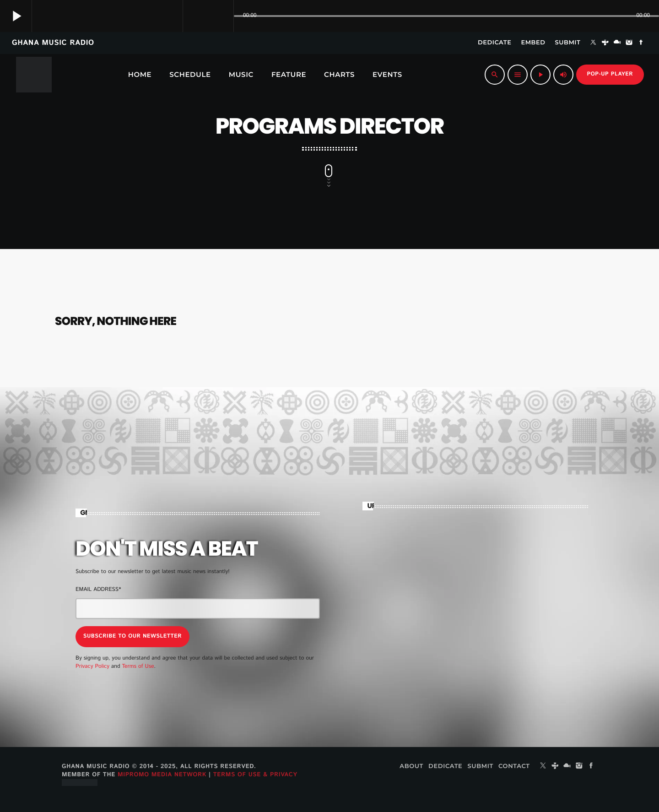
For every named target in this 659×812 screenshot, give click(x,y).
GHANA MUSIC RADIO (53, 43)
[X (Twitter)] (593, 43)
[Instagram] (629, 43)
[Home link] (34, 75)
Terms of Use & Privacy (255, 774)
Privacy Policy (92, 666)
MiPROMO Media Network (162, 774)
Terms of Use (138, 666)
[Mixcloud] (617, 43)
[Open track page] (224, 16)
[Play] (540, 75)
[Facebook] (641, 43)
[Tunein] (605, 43)
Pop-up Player (610, 74)
